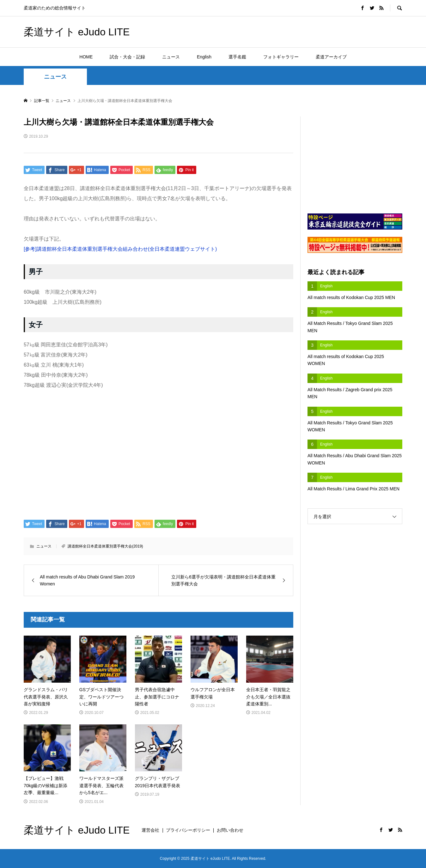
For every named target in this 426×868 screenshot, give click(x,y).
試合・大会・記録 (127, 57)
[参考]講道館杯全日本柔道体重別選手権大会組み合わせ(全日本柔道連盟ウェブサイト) (120, 249)
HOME (86, 57)
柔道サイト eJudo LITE (77, 32)
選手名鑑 (237, 57)
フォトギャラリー (281, 57)
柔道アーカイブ (331, 57)
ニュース (171, 57)
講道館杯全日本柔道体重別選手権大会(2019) (105, 546)
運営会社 (150, 830)
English (204, 57)
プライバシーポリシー (188, 830)
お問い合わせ (230, 830)
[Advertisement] (328, 32)
